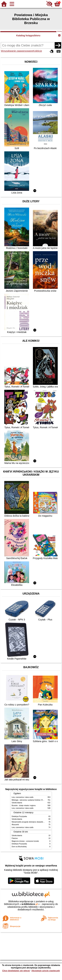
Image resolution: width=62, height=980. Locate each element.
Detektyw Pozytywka (19, 816)
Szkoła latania (17, 803)
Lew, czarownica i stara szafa (23, 797)
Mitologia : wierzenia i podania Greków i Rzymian (30, 800)
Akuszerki (15, 825)
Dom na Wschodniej (19, 847)
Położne (15, 838)
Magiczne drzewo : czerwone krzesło (25, 841)
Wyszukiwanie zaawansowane (17, 51)
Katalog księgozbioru (28, 35)
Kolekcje (38, 51)
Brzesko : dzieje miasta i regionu (24, 806)
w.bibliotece (30, 904)
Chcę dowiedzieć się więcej (16, 971)
